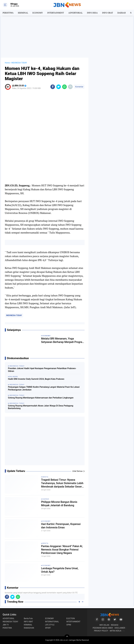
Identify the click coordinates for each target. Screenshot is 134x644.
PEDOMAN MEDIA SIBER (103, 628)
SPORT (48, 628)
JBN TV (6, 625)
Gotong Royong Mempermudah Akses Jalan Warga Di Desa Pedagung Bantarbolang (41, 407)
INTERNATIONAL (52, 622)
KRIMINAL (23, 13)
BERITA (45, 477)
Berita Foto (28, 618)
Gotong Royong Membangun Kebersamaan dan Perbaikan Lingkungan (41, 398)
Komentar (79, 87)
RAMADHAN (29, 628)
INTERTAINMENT (56, 13)
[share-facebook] (53, 87)
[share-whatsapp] (64, 87)
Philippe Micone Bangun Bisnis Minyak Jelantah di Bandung (59, 504)
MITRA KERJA (116, 631)
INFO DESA (92, 13)
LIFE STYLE (50, 625)
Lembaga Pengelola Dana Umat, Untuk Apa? (60, 570)
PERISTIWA (8, 13)
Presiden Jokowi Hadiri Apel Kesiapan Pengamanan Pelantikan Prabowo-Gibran (42, 370)
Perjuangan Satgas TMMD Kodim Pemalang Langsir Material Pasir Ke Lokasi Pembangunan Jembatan (44, 388)
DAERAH (122, 13)
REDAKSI (115, 625)
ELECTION (71, 618)
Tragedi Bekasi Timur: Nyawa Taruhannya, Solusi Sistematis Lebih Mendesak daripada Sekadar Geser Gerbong (62, 483)
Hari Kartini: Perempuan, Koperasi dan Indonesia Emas (61, 526)
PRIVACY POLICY (101, 631)
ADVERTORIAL (75, 13)
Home (7, 63)
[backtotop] (67, 637)
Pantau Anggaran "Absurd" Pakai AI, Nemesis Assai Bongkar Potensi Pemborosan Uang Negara (62, 550)
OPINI (69, 625)
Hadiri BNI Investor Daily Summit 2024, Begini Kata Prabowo (36, 379)
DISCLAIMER (120, 628)
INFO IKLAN (104, 625)
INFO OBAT (108, 13)
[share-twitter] (59, 87)
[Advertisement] (67, 37)
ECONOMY (38, 13)
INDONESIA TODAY (14, 315)
